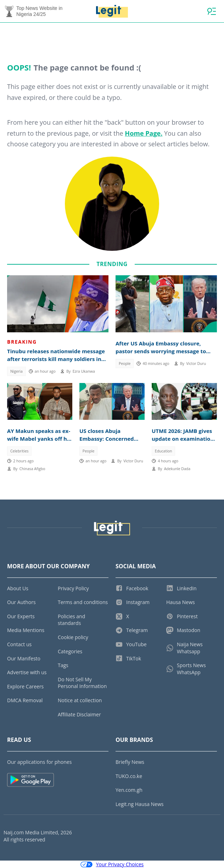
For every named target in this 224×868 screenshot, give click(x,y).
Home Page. (144, 133)
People (125, 363)
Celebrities (19, 451)
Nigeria (16, 371)
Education (164, 451)
